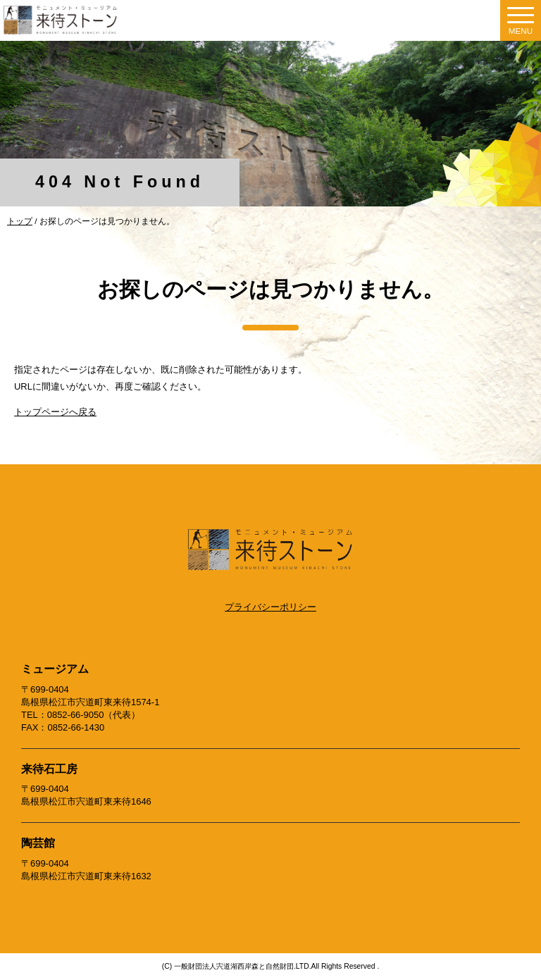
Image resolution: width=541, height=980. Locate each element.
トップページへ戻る (55, 412)
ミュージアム (55, 669)
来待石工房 (49, 769)
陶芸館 (38, 843)
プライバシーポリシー (270, 607)
